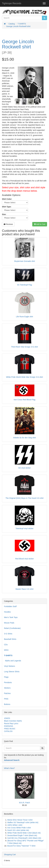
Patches (7, 693)
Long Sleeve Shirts (12, 672)
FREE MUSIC (10, 729)
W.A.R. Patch (24, 803)
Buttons (7, 704)
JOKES (7, 718)
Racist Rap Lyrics (11, 723)
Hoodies (7, 612)
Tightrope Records (12, 3)
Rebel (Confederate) (12, 628)
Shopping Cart (10, 855)
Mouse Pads (9, 623)
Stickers (7, 688)
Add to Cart (40, 224)
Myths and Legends (13, 661)
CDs (6, 645)
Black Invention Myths (13, 721)
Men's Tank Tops (11, 617)
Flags (6, 677)
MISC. (7, 650)
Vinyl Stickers (10, 666)
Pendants (8, 682)
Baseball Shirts (10, 639)
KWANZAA (9, 726)
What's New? (9, 768)
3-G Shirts (8, 634)
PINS (6, 699)
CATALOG (8, 731)
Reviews (8, 224)
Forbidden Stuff (10, 606)
